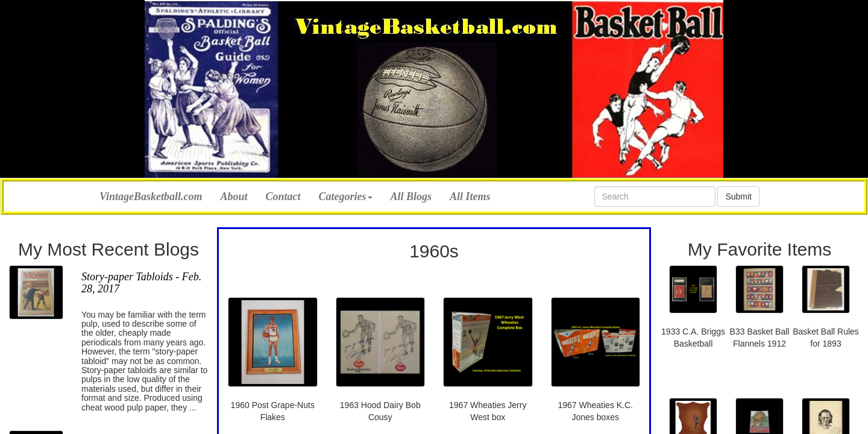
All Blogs (411, 197)
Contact (283, 197)
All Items (470, 197)
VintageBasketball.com (151, 195)
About (234, 197)
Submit (738, 197)
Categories (346, 197)
